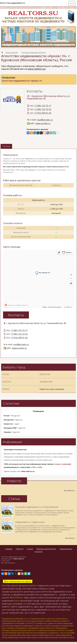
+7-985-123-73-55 (43, 109)
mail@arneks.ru (45, 120)
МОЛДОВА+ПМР (46, 382)
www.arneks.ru (43, 123)
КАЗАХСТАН (7, 382)
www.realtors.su (37, 69)
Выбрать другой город (46, 549)
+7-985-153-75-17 (43, 106)
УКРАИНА (6, 389)
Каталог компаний (12, 52)
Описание (6, 146)
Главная (9, 549)
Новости (20, 549)
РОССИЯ (6, 374)
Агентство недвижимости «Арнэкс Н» (34, 52)
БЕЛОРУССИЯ (45, 374)
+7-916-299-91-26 (43, 113)
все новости (69, 490)
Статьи (30, 549)
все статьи (69, 538)
